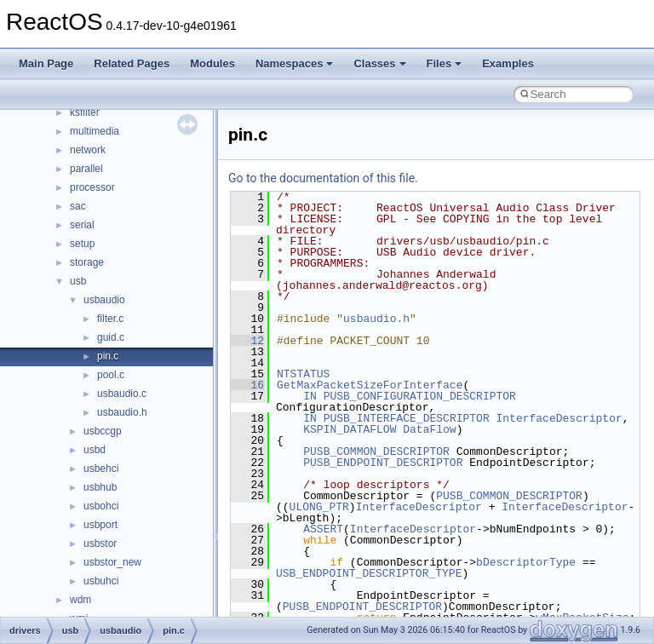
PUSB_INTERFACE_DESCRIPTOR (407, 418)
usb (78, 281)
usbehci (101, 469)
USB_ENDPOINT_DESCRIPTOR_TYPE (369, 573)
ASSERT (323, 529)
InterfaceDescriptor (559, 418)
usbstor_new (112, 562)
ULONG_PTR (319, 507)
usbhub (100, 487)
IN (310, 396)
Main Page (46, 63)
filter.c (110, 319)
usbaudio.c (122, 394)
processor (92, 187)
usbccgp (103, 431)
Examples (508, 63)
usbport (100, 525)
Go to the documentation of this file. (323, 178)
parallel (86, 169)
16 (247, 385)
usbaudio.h (122, 412)
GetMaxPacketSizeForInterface (370, 385)
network (88, 150)
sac (78, 206)
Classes (379, 63)
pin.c (108, 356)
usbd (95, 450)
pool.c (111, 375)
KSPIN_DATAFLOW (350, 429)
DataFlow (429, 429)
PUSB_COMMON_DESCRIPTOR (376, 451)
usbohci (101, 506)
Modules (212, 63)
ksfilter (85, 112)
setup (82, 244)
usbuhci (101, 581)
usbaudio (104, 300)
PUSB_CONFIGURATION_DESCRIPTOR (420, 396)
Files (445, 63)
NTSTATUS (303, 374)
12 (247, 341)
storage (87, 262)
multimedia (95, 131)
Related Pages (132, 63)
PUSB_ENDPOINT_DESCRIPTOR (383, 463)
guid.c (111, 337)
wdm (80, 600)
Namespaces (295, 63)
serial (82, 225)
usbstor (100, 543)
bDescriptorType (526, 562)
